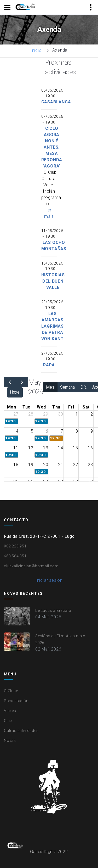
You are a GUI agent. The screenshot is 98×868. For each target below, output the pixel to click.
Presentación (16, 701)
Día (83, 387)
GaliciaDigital (43, 852)
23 (90, 465)
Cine (8, 721)
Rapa (49, 365)
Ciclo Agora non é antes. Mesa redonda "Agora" (52, 147)
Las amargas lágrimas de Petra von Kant (53, 326)
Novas (10, 741)
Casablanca (56, 102)
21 (61, 465)
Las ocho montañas (54, 246)
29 (46, 414)
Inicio (36, 50)
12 (31, 448)
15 (76, 448)
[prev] (10, 382)
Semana (67, 387)
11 (16, 448)
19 (31, 465)
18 (16, 465)
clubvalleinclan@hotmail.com (31, 566)
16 (90, 448)
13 (46, 448)
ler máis (49, 213)
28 (31, 414)
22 (76, 465)
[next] (22, 382)
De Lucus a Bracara (53, 611)
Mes (50, 387)
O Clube (11, 691)
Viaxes (10, 711)
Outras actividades (21, 731)
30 (61, 414)
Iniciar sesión (49, 580)
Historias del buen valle (53, 281)
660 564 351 (15, 556)
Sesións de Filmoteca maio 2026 (60, 639)
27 (16, 414)
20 (46, 465)
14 (61, 448)
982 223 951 (15, 546)
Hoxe (15, 392)
